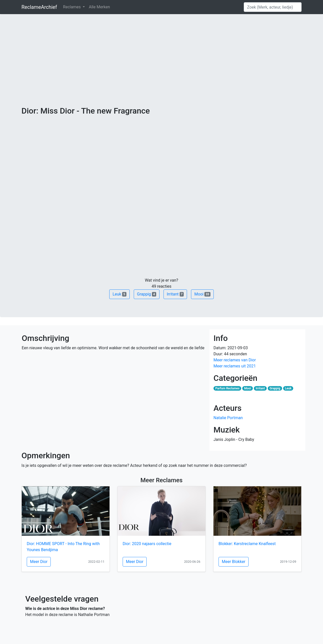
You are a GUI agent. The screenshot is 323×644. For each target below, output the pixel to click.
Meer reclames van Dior (235, 360)
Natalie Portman (228, 418)
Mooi (202, 294)
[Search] (273, 7)
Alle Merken (99, 7)
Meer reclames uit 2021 (235, 366)
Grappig (147, 294)
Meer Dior (39, 562)
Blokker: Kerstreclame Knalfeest (247, 544)
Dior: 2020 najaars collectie (147, 544)
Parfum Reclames (227, 388)
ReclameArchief (39, 7)
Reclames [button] (72, 7)
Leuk (119, 294)
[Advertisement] (161, 68)
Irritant (175, 294)
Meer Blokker (234, 562)
